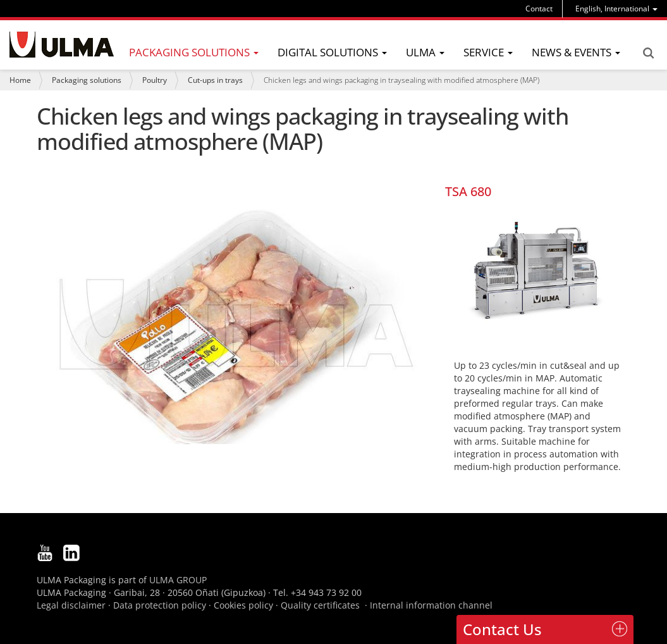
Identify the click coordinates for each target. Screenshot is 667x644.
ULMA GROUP (178, 580)
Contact (539, 9)
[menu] (616, 9)
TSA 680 (468, 191)
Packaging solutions (87, 80)
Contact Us (502, 629)
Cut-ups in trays (215, 80)
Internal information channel (431, 605)
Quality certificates (320, 605)
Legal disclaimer (71, 605)
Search (648, 53)
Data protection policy (160, 605)
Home (20, 80)
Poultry (155, 80)
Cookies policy (243, 605)
